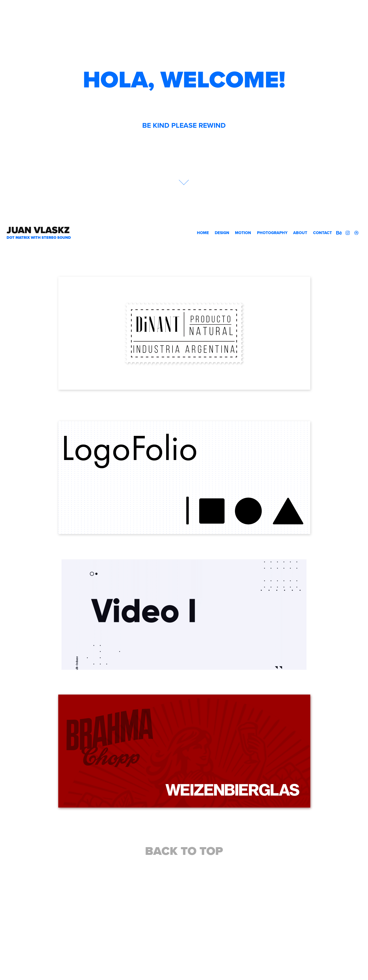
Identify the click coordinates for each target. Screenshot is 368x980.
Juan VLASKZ (38, 230)
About (300, 233)
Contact (322, 233)
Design (222, 233)
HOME (203, 233)
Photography (272, 233)
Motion (243, 233)
